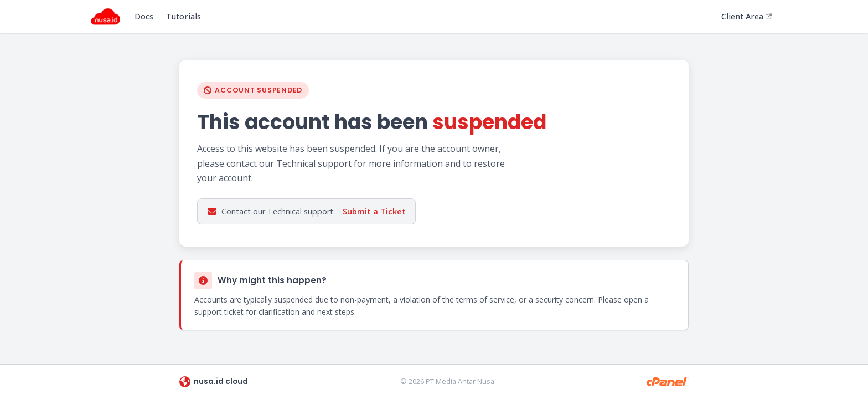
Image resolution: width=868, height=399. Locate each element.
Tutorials (184, 16)
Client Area (746, 16)
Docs (144, 16)
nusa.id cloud (214, 382)
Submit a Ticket (374, 211)
